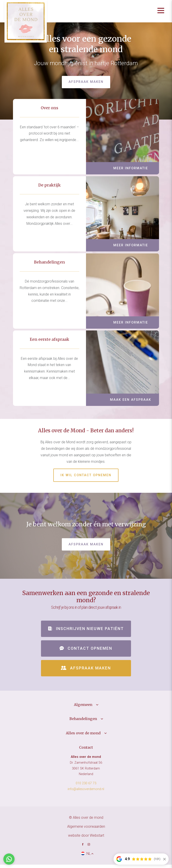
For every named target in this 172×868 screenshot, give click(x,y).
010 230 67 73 (86, 787)
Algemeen (83, 708)
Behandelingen (83, 722)
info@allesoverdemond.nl (86, 793)
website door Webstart (86, 839)
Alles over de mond (83, 736)
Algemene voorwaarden (86, 830)
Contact (86, 751)
